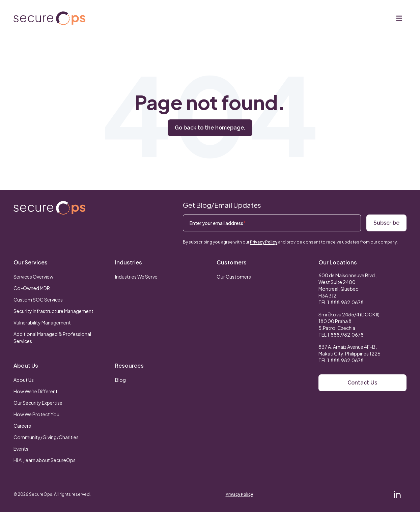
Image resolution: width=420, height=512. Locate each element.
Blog (120, 380)
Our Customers (234, 277)
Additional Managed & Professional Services (52, 337)
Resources (129, 365)
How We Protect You (36, 414)
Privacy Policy (264, 242)
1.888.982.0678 (345, 302)
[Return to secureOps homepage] (49, 18)
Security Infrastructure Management (53, 311)
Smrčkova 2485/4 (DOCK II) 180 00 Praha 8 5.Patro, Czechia (349, 321)
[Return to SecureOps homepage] (49, 208)
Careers (22, 426)
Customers (232, 262)
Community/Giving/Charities (46, 437)
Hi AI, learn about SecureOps (45, 460)
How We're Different (36, 391)
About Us (26, 365)
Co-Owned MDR (32, 288)
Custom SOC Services (38, 300)
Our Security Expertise (38, 403)
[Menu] (399, 18)
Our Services (31, 262)
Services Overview (33, 277)
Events (21, 449)
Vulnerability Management (42, 322)
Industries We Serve (136, 277)
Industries (129, 262)
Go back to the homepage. (210, 128)
